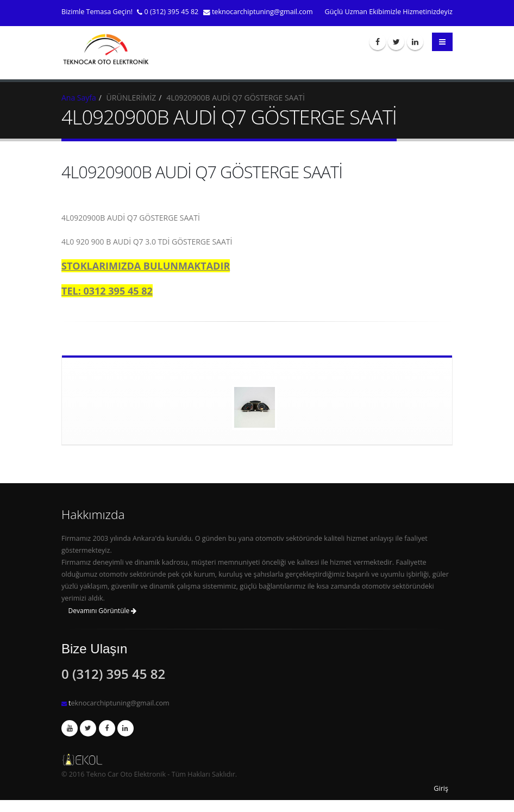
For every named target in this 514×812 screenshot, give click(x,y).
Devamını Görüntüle (103, 611)
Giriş (441, 788)
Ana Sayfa (79, 98)
